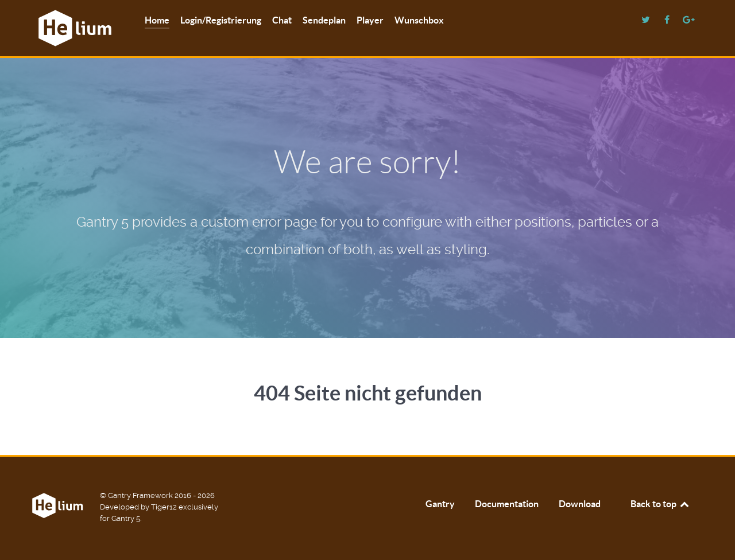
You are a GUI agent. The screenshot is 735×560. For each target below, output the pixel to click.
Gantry (440, 504)
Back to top (660, 504)
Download (580, 504)
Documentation (507, 504)
